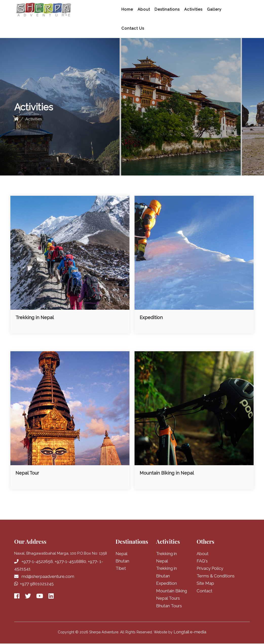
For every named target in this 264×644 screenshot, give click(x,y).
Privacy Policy (210, 569)
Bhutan (122, 561)
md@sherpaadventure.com (48, 576)
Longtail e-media (190, 633)
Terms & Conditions (216, 576)
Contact (204, 591)
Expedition (166, 584)
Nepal (121, 554)
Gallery (214, 9)
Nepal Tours (168, 599)
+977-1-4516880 (70, 561)
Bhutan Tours (169, 606)
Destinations (167, 9)
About (144, 9)
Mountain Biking (172, 591)
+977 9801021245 (37, 584)
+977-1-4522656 (37, 561)
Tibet (121, 569)
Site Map (205, 584)
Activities (193, 9)
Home (127, 9)
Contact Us (133, 28)
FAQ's (202, 561)
